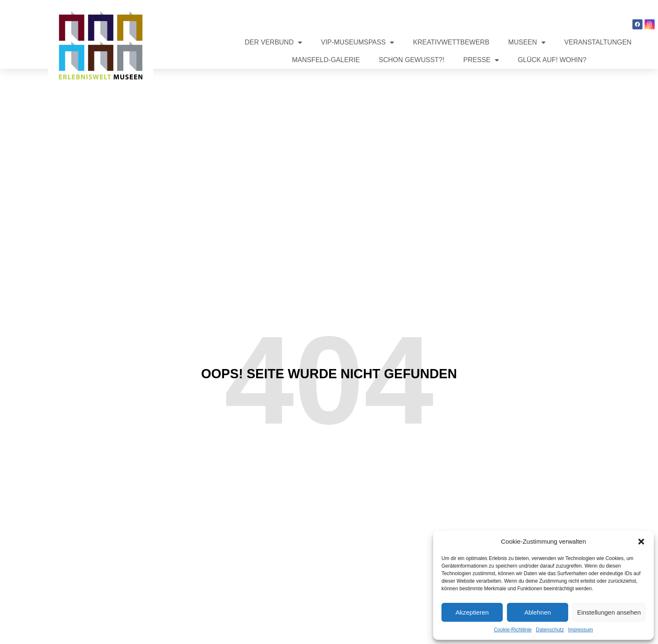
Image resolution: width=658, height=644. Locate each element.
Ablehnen (537, 612)
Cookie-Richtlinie (513, 630)
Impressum (581, 630)
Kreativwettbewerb (451, 42)
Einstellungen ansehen (609, 612)
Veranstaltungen (598, 42)
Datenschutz (550, 630)
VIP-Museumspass (358, 42)
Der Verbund (273, 42)
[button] (641, 542)
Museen (527, 42)
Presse (481, 60)
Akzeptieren (472, 612)
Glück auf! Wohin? (552, 60)
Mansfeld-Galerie (326, 60)
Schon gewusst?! (411, 60)
